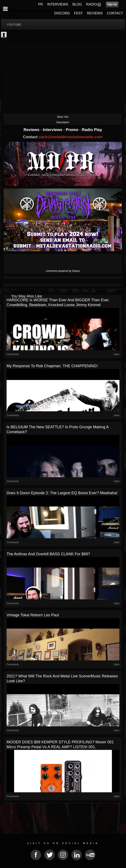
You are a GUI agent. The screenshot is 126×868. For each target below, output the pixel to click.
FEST (78, 13)
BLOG (77, 4)
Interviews (53, 130)
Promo (73, 130)
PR (41, 4)
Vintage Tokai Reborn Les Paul (33, 615)
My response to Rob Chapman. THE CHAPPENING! (52, 366)
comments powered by (63, 271)
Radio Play (92, 130)
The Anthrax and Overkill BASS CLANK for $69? (48, 554)
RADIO (92, 4)
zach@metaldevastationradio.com (71, 137)
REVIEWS (95, 13)
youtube (14, 25)
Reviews (32, 130)
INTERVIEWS (58, 4)
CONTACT (115, 13)
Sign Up (112, 4)
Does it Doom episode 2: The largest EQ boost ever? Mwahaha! (62, 493)
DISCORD (62, 13)
